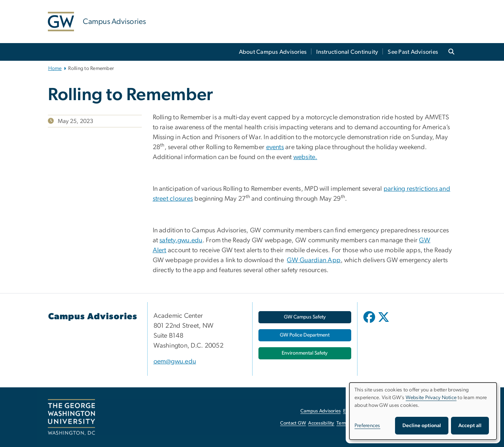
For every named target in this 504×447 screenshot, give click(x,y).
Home (55, 68)
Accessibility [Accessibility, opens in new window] (321, 423)
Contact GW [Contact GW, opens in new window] (293, 423)
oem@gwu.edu (175, 362)
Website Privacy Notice (431, 398)
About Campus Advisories (273, 52)
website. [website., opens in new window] (305, 157)
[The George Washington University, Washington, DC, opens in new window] (71, 417)
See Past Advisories (413, 52)
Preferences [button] (367, 426)
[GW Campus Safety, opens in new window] (305, 317)
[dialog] (423, 411)
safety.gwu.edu (181, 240)
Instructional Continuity (347, 52)
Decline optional (422, 426)
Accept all (470, 426)
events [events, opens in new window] (275, 147)
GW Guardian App (314, 260)
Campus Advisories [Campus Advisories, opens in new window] (320, 411)
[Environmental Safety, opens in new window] (305, 353)
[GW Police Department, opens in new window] (305, 335)
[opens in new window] (370, 323)
